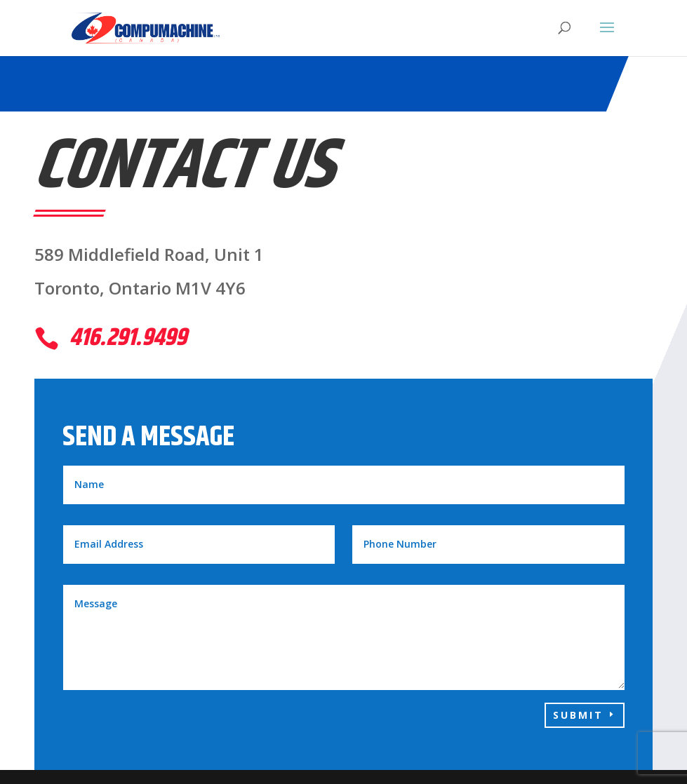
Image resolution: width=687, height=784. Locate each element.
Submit (578, 715)
